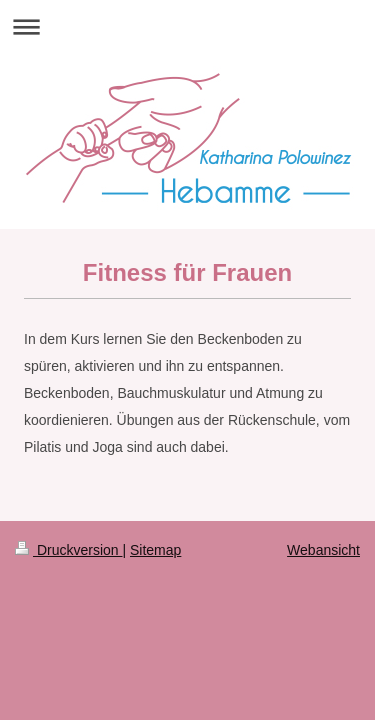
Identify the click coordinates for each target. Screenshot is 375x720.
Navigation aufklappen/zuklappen (187, 26)
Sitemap (155, 550)
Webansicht (323, 550)
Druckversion (68, 550)
